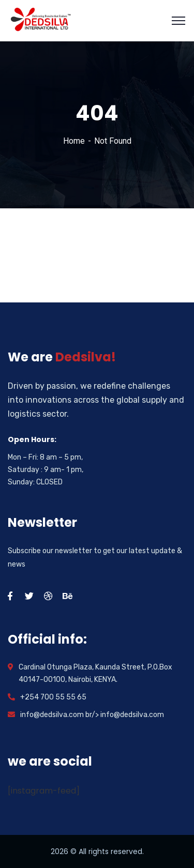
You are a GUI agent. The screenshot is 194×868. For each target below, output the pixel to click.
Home (74, 141)
